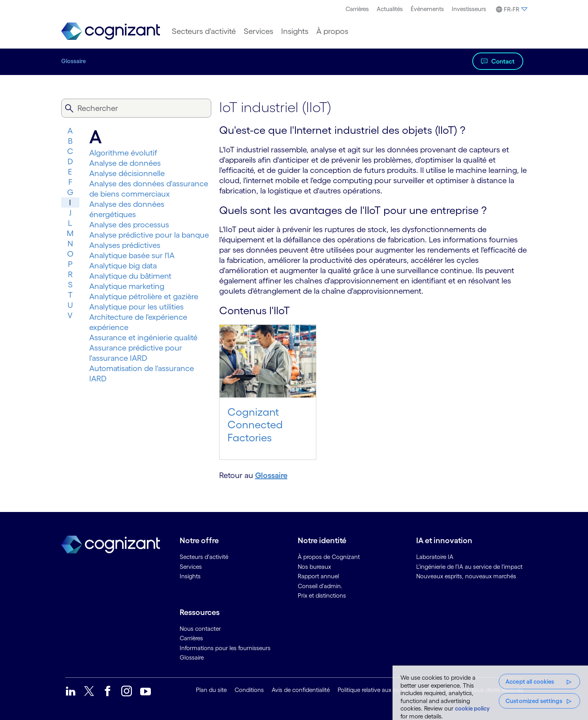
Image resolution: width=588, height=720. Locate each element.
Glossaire (73, 61)
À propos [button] (332, 31)
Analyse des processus (129, 225)
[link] (111, 31)
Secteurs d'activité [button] (204, 31)
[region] (490, 693)
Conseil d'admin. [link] (320, 586)
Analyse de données (125, 163)
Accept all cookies (530, 682)
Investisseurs (469, 9)
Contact (503, 61)
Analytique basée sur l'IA (132, 255)
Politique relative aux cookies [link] (376, 690)
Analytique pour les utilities (136, 307)
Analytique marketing (127, 286)
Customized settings (534, 701)
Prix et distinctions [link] (322, 595)
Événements (427, 9)
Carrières (357, 9)
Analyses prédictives (125, 245)
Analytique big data (123, 266)
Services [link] (191, 567)
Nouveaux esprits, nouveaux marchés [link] (466, 576)
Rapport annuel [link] (318, 576)
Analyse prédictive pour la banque (149, 235)
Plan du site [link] (211, 690)
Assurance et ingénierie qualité (143, 337)
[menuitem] (357, 9)
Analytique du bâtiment (130, 276)
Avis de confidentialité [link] (301, 690)
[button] (511, 9)
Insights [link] (190, 576)
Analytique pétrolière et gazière (144, 296)
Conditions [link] (249, 690)
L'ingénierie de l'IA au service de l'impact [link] (469, 567)
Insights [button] (295, 31)
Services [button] (258, 31)
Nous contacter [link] (200, 629)
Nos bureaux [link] (314, 567)
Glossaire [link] (192, 657)
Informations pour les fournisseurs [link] (225, 648)
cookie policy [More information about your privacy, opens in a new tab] (472, 708)
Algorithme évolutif (123, 153)
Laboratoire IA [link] (435, 557)
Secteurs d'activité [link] (204, 557)
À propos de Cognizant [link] (329, 557)
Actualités (390, 9)
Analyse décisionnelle (127, 173)
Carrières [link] (191, 638)
